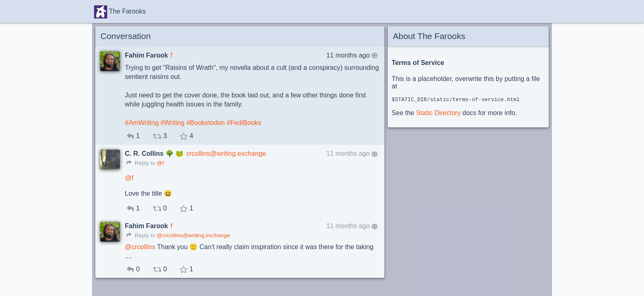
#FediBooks (244, 123)
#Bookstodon (206, 123)
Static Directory (438, 114)
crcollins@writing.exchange (226, 154)
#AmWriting (142, 123)
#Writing (172, 123)
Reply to (141, 163)
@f (160, 163)
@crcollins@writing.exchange (193, 235)
